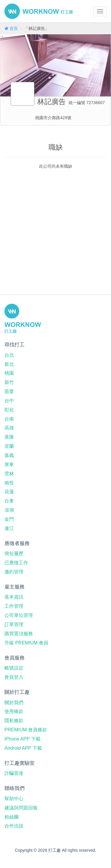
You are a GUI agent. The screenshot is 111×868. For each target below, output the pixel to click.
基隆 (9, 437)
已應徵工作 (16, 563)
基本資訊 (14, 597)
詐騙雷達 (14, 773)
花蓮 (9, 492)
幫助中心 (14, 799)
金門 (9, 519)
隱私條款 (14, 721)
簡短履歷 (14, 553)
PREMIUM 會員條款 (26, 730)
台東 (9, 501)
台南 (9, 419)
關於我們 (14, 703)
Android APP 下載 (23, 748)
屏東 (9, 464)
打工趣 (39, 11)
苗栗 (9, 391)
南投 (9, 483)
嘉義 (9, 455)
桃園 (9, 373)
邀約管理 (14, 572)
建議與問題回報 (21, 808)
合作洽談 (14, 826)
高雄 (9, 428)
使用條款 (14, 711)
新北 (9, 364)
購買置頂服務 (19, 634)
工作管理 (14, 606)
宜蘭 (9, 446)
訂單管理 (14, 624)
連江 (9, 528)
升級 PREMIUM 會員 (26, 643)
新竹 (9, 382)
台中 (9, 401)
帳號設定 (14, 668)
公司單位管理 (19, 615)
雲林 (9, 474)
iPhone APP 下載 (22, 739)
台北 (9, 355)
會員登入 (14, 677)
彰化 (9, 410)
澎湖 (9, 510)
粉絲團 (12, 817)
